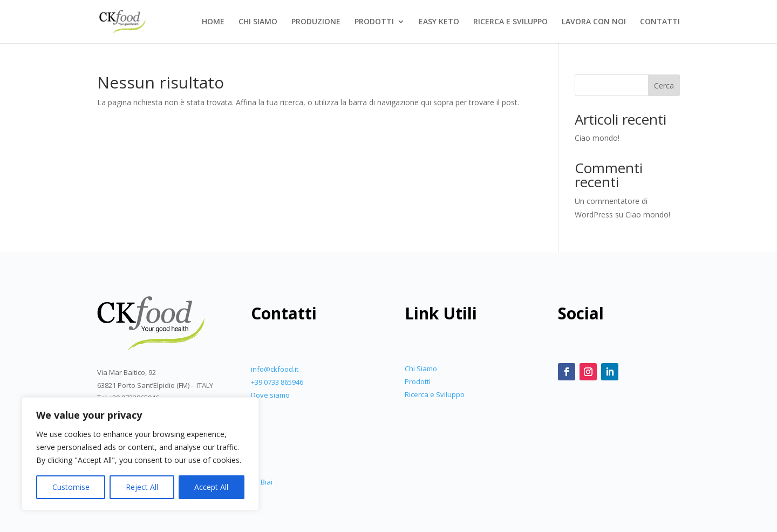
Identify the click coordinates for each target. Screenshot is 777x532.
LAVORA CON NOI (594, 22)
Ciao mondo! (597, 138)
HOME (213, 22)
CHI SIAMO (258, 22)
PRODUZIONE (316, 22)
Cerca (664, 86)
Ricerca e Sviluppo (435, 394)
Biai (267, 482)
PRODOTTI (374, 22)
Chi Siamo (421, 369)
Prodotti (418, 381)
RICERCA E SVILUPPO (510, 22)
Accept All (211, 487)
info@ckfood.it (275, 369)
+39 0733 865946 (277, 382)
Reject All (142, 487)
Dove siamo (270, 395)
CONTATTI (660, 22)
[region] (140, 454)
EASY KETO (439, 22)
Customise (71, 487)
